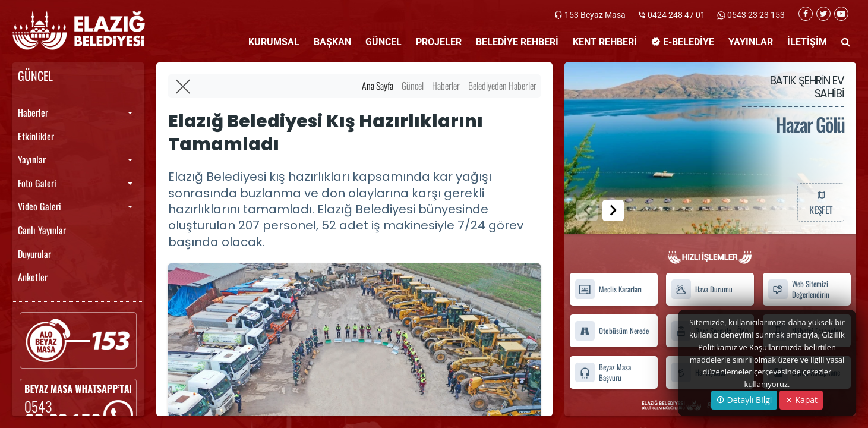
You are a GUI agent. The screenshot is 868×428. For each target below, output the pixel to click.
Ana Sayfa (378, 86)
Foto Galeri (37, 183)
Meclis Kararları (608, 289)
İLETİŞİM (807, 42)
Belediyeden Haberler (502, 86)
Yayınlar (32, 159)
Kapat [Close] (801, 400)
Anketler (33, 277)
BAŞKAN (332, 42)
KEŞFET (820, 202)
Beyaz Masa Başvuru (603, 372)
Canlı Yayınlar (42, 230)
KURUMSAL (274, 42)
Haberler (33, 112)
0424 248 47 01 (676, 15)
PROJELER (439, 42)
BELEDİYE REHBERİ (517, 42)
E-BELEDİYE (683, 42)
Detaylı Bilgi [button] (744, 400)
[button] (613, 210)
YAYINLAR (751, 42)
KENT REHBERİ (605, 42)
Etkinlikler (36, 136)
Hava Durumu (702, 289)
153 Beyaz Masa (595, 15)
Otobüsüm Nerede (612, 331)
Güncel (413, 86)
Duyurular (34, 254)
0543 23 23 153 (755, 15)
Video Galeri (40, 206)
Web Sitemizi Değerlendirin (798, 289)
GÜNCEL (384, 42)
